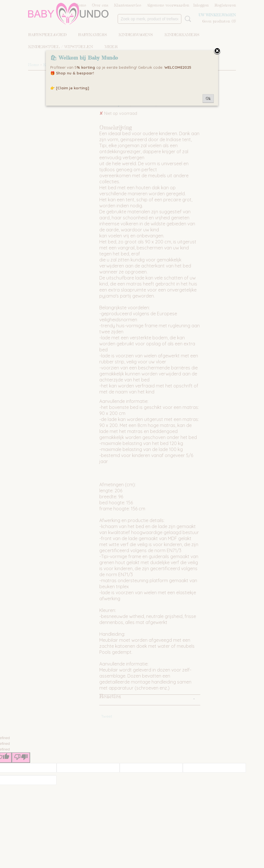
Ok (208, 99)
